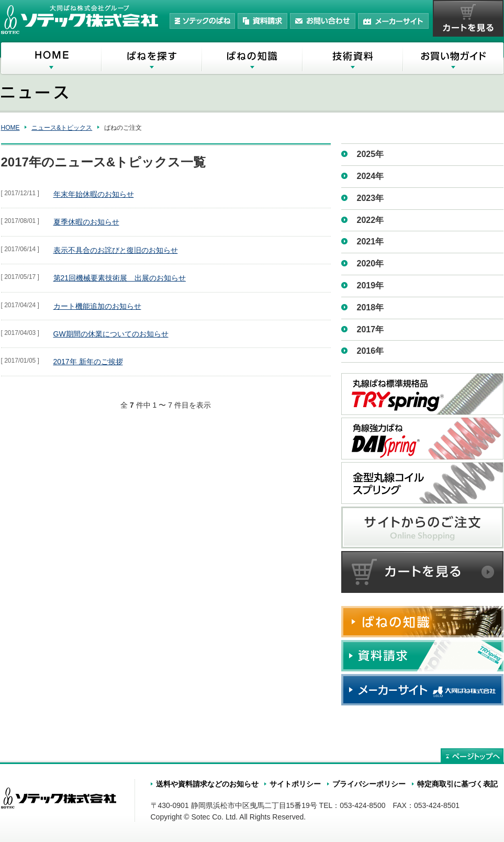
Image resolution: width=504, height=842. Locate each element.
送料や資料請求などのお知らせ (207, 784)
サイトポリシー (295, 784)
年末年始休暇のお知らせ (94, 194)
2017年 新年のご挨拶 (88, 362)
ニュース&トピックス (62, 128)
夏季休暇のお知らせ (86, 222)
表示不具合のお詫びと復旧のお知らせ (116, 250)
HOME (10, 128)
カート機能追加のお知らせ (97, 306)
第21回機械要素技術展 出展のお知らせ (120, 278)
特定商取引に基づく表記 (457, 784)
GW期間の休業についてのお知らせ (111, 334)
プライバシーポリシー (369, 784)
